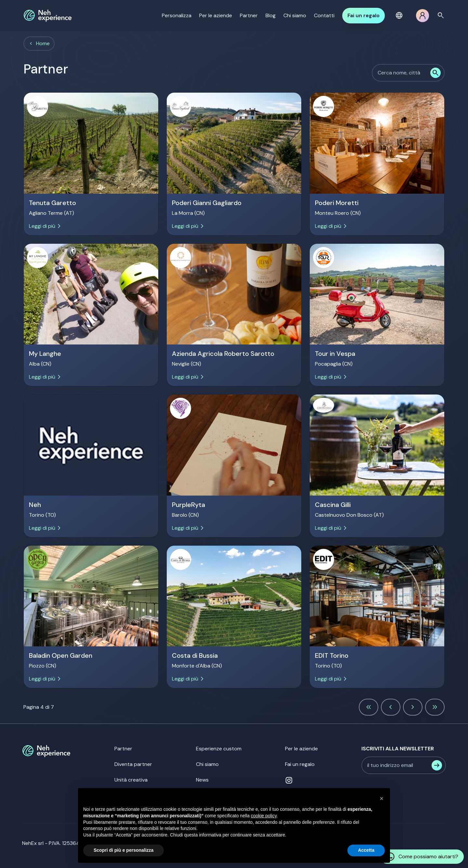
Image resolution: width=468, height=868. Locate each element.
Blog (271, 15)
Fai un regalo (364, 15)
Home (43, 43)
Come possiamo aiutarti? (422, 857)
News (202, 780)
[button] (400, 16)
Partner (249, 15)
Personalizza (177, 15)
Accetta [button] (366, 850)
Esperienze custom (219, 749)
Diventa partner (133, 764)
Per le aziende (216, 15)
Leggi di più (46, 226)
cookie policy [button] (264, 816)
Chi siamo (295, 15)
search (441, 16)
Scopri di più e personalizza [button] (123, 850)
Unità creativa (131, 780)
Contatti (324, 15)
